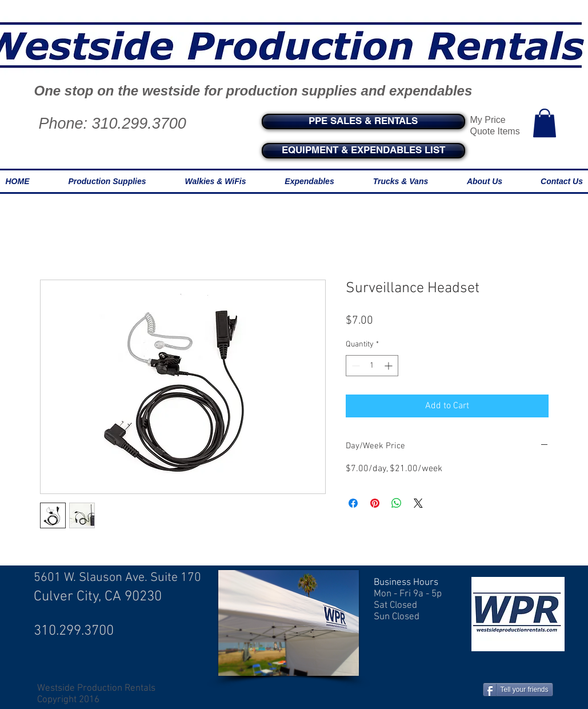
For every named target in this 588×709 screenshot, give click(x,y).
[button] (545, 123)
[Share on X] (418, 503)
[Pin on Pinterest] (375, 503)
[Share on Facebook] (353, 503)
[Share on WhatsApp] (397, 503)
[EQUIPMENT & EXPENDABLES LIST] (363, 151)
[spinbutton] (372, 366)
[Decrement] (355, 366)
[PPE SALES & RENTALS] (363, 122)
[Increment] (389, 366)
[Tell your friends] (518, 690)
